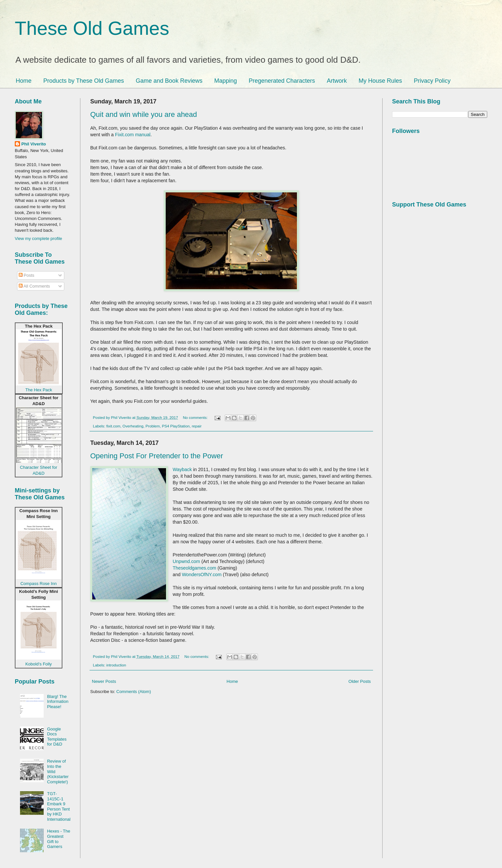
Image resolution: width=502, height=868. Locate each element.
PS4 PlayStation (176, 426)
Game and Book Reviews (169, 81)
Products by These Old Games (84, 81)
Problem (153, 426)
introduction (116, 665)
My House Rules (380, 81)
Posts (27, 275)
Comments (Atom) (134, 692)
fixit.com (113, 426)
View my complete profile (38, 239)
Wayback (182, 469)
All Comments (34, 286)
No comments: (196, 417)
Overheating (133, 426)
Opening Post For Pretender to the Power (157, 456)
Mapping (226, 81)
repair (197, 426)
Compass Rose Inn (39, 584)
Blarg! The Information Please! (58, 702)
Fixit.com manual (133, 135)
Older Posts (360, 681)
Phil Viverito (34, 144)
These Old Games (92, 28)
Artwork (337, 81)
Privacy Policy (432, 81)
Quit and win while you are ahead (144, 114)
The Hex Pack (39, 390)
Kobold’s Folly (39, 664)
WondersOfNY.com (202, 575)
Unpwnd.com (186, 561)
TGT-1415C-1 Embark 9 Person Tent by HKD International (59, 806)
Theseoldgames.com (194, 568)
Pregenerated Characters (282, 81)
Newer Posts (104, 681)
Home (24, 81)
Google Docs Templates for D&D (57, 737)
